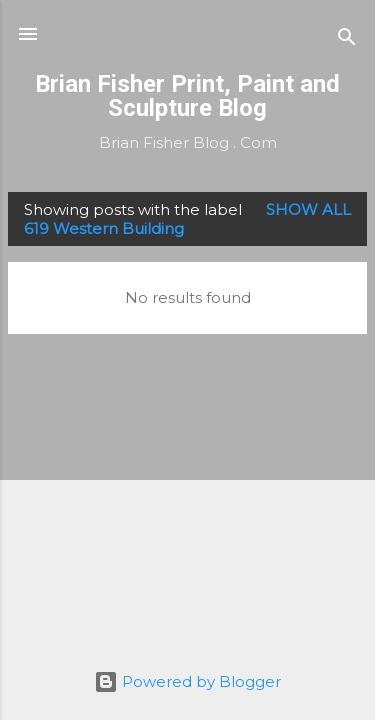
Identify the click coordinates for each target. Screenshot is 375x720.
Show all (308, 209)
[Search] (347, 40)
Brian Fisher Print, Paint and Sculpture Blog (187, 96)
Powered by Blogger (187, 681)
